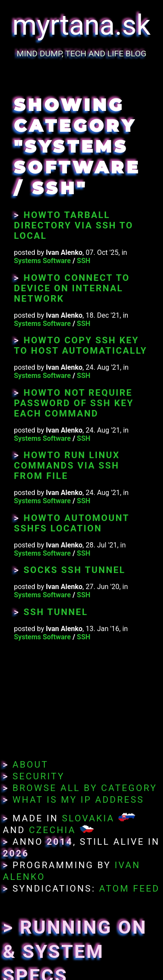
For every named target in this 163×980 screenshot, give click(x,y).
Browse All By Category (85, 788)
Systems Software (42, 261)
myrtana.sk (82, 25)
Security (39, 776)
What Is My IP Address (78, 800)
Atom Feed (130, 889)
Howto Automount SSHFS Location (72, 523)
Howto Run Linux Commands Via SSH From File (67, 466)
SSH (84, 261)
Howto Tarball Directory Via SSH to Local (74, 225)
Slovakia (88, 818)
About (31, 765)
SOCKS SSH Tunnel (74, 570)
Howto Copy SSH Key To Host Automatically (81, 345)
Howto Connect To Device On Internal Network (72, 288)
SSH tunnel (56, 612)
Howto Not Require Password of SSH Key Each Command (74, 403)
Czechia (52, 830)
